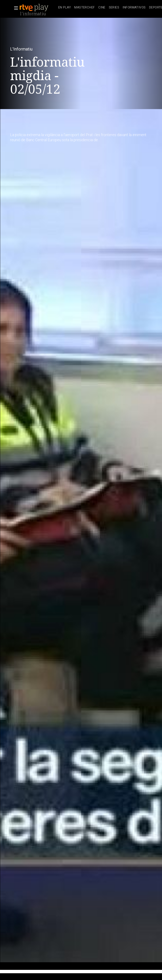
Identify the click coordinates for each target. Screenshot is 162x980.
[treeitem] (65, 8)
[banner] (38, 8)
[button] (15, 8)
